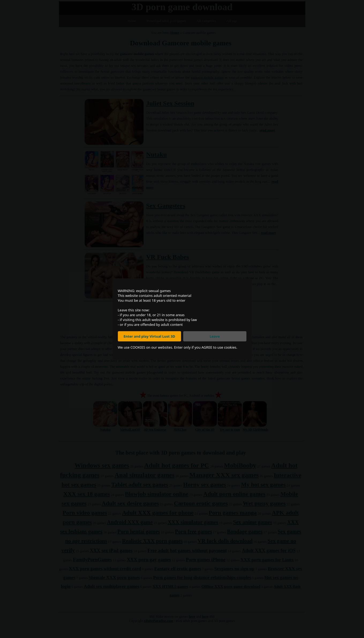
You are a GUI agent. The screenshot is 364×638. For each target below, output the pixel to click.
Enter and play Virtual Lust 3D (149, 336)
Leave (215, 336)
